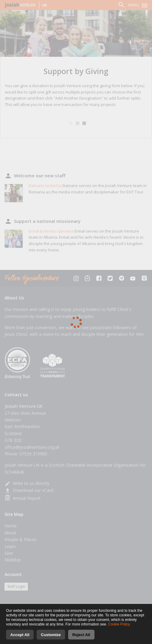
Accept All (20, 635)
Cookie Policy (119, 625)
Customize (51, 635)
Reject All (81, 635)
